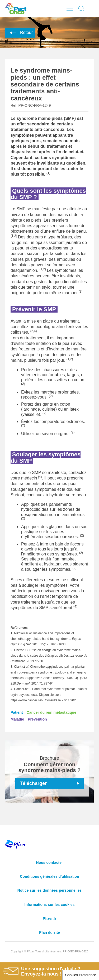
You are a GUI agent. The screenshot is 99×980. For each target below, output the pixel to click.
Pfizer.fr (49, 918)
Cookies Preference (81, 975)
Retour (20, 32)
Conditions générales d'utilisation (49, 876)
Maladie (17, 719)
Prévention (37, 719)
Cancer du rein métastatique (51, 712)
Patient (17, 712)
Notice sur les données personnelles (50, 890)
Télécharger (33, 783)
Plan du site (49, 932)
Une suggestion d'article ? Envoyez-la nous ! (41, 971)
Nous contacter (50, 862)
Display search (81, 9)
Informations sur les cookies (50, 905)
